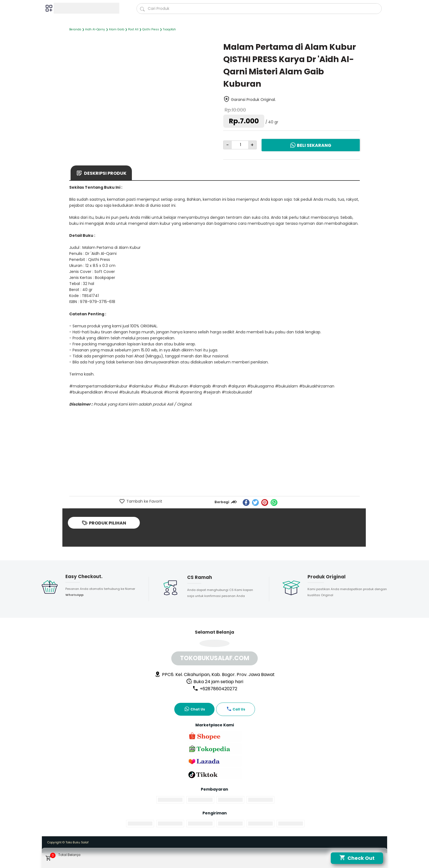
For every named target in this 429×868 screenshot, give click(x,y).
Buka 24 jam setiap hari (215, 682)
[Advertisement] (215, 455)
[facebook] (246, 503)
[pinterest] (265, 503)
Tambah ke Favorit (144, 501)
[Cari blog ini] (259, 9)
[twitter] (255, 503)
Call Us (236, 709)
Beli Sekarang (311, 145)
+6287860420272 (215, 689)
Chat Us (195, 709)
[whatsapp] (274, 503)
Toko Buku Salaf (77, 842)
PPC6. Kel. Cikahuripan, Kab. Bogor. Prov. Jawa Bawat (215, 675)
